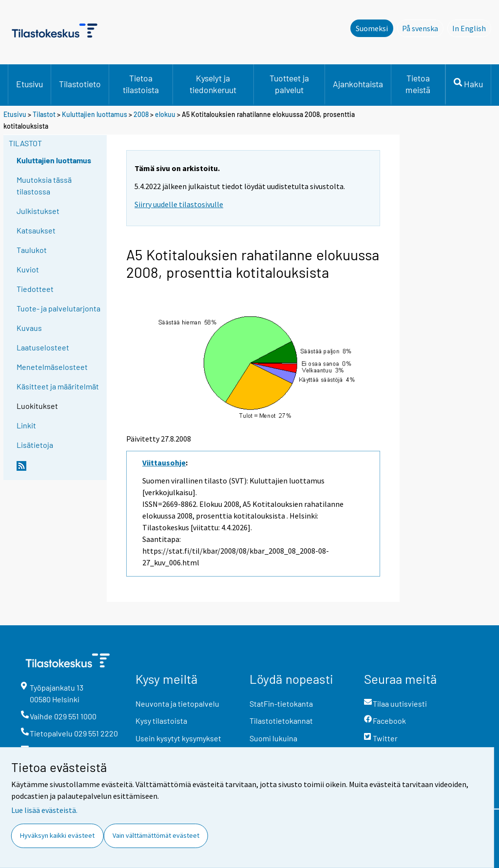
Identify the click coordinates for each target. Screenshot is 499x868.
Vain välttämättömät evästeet (156, 835)
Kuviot (28, 269)
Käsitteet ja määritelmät (58, 386)
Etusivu (29, 84)
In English (472, 28)
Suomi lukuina (273, 738)
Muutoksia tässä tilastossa (44, 185)
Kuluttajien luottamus (95, 114)
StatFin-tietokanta (281, 704)
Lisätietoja (35, 445)
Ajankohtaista (358, 84)
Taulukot (32, 250)
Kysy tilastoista (161, 721)
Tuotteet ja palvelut (289, 84)
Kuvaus (29, 328)
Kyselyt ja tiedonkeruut (213, 84)
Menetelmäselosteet (52, 367)
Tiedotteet (35, 289)
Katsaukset (36, 230)
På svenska (423, 28)
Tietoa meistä (418, 84)
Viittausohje (164, 463)
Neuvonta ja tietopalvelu (177, 704)
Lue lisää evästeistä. (44, 810)
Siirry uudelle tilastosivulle (179, 204)
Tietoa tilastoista (141, 84)
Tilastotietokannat (281, 721)
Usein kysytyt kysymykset (178, 738)
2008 (141, 114)
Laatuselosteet (43, 347)
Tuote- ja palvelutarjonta (58, 308)
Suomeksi (372, 28)
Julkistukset (38, 211)
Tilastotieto (80, 84)
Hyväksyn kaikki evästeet (57, 835)
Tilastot (44, 114)
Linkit (26, 425)
